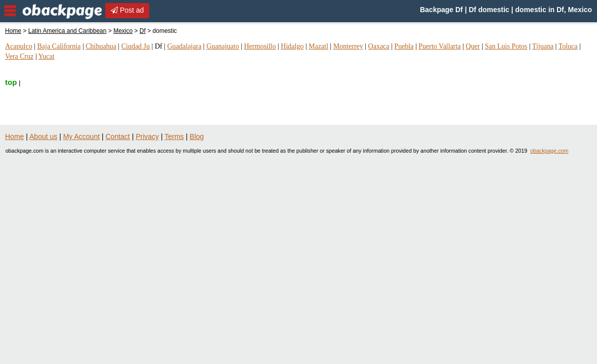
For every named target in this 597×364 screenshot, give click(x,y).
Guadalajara (184, 46)
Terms (174, 136)
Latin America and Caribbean (68, 31)
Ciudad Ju (136, 46)
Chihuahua (101, 46)
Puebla (404, 46)
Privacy (147, 136)
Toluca (568, 46)
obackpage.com (549, 151)
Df (143, 31)
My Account (81, 136)
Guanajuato (223, 46)
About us (43, 136)
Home (13, 31)
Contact (118, 136)
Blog (197, 136)
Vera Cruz (19, 56)
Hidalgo (292, 46)
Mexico (123, 31)
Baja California (59, 46)
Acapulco (19, 46)
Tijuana (543, 46)
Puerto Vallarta (439, 46)
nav (10, 11)
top (11, 82)
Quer (473, 46)
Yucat (47, 56)
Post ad (127, 10)
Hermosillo (260, 46)
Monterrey (348, 46)
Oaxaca (379, 46)
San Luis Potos (506, 46)
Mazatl (318, 46)
